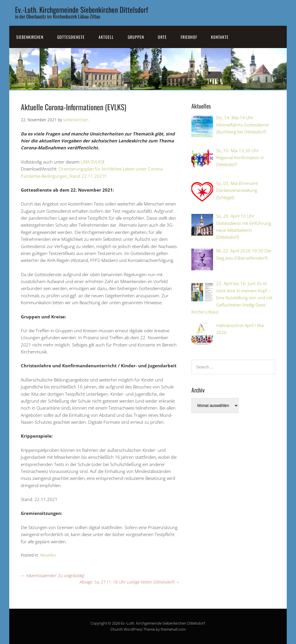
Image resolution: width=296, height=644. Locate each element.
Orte (162, 37)
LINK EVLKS (92, 162)
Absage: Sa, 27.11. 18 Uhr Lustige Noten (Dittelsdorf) (130, 582)
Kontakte (220, 37)
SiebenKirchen (30, 37)
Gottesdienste (71, 37)
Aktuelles (48, 555)
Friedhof (189, 37)
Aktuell (106, 37)
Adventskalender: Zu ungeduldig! (53, 576)
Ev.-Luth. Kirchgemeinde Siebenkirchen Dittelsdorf (82, 9)
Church (117, 629)
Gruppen (136, 37)
